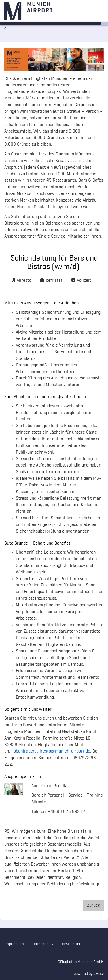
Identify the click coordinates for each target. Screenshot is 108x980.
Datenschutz (43, 944)
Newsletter (71, 944)
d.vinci (98, 974)
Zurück (93, 906)
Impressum (14, 944)
